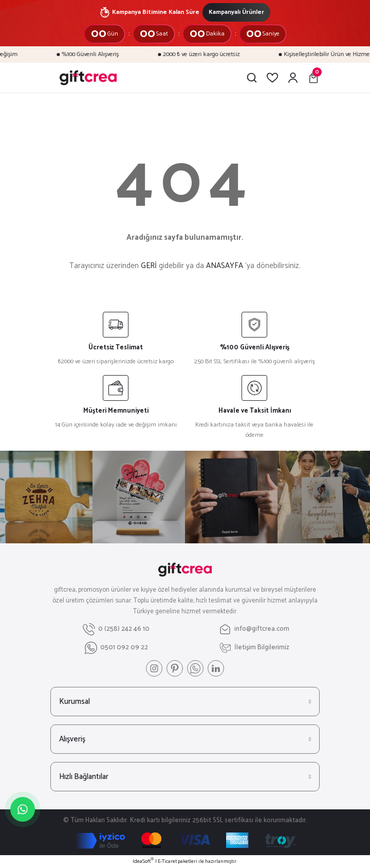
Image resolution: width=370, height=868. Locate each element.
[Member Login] (293, 78)
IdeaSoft (143, 862)
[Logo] (88, 78)
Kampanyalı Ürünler (236, 12)
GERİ (149, 266)
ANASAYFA (225, 266)
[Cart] (313, 78)
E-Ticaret (167, 862)
